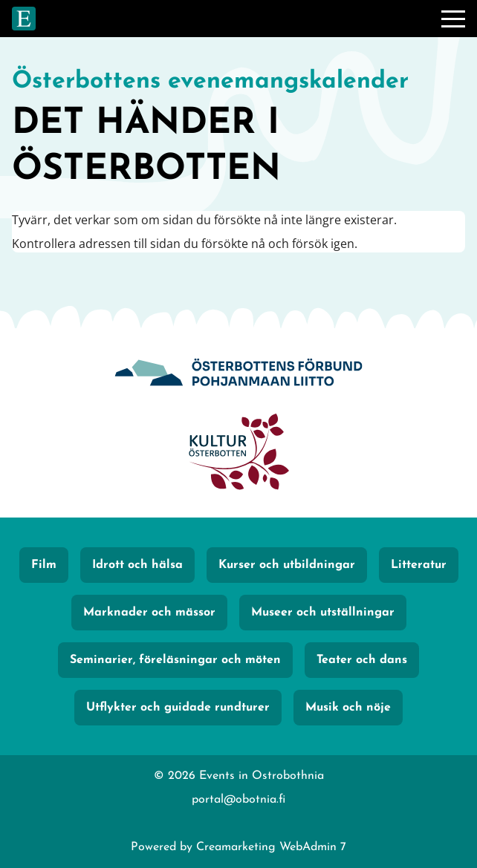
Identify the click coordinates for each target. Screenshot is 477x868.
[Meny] (453, 19)
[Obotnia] (238, 375)
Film (44, 565)
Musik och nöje (348, 708)
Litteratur (419, 565)
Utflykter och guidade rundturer (178, 708)
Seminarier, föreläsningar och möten (175, 660)
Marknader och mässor (149, 613)
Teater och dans (362, 660)
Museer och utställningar (323, 613)
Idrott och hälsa (137, 565)
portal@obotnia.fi (238, 800)
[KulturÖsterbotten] (238, 454)
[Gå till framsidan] (24, 19)
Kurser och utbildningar (287, 565)
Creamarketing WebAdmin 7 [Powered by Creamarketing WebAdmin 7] (271, 847)
